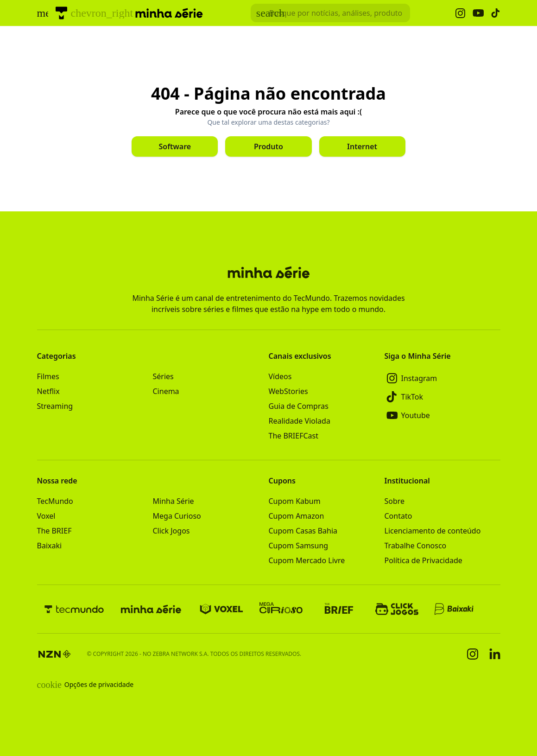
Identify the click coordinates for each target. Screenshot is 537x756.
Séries (163, 376)
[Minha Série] (151, 609)
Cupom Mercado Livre (307, 560)
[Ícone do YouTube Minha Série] (478, 13)
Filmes (48, 376)
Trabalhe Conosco (416, 546)
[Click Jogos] (397, 609)
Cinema (166, 391)
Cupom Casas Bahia (303, 531)
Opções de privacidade (85, 685)
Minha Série (174, 501)
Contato (398, 516)
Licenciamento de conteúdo (433, 531)
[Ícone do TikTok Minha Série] (496, 13)
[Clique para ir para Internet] (362, 146)
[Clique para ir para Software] (175, 146)
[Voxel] (221, 609)
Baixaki (50, 546)
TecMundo (55, 501)
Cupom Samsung (299, 546)
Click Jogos (171, 531)
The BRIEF (54, 531)
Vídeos (280, 376)
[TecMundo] (61, 13)
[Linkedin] (495, 654)
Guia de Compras (299, 406)
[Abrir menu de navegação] (43, 13)
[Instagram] (442, 378)
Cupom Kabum (295, 501)
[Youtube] (442, 415)
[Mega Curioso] (281, 609)
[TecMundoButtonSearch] (330, 13)
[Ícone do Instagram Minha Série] (460, 13)
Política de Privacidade (423, 560)
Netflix (48, 391)
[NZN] (55, 654)
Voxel (46, 516)
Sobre (395, 501)
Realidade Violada (300, 421)
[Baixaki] (455, 609)
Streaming (55, 406)
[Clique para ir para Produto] (268, 146)
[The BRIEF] (339, 609)
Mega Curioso (177, 516)
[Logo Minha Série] (169, 13)
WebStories (288, 391)
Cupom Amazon (297, 516)
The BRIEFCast (294, 436)
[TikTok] (442, 397)
